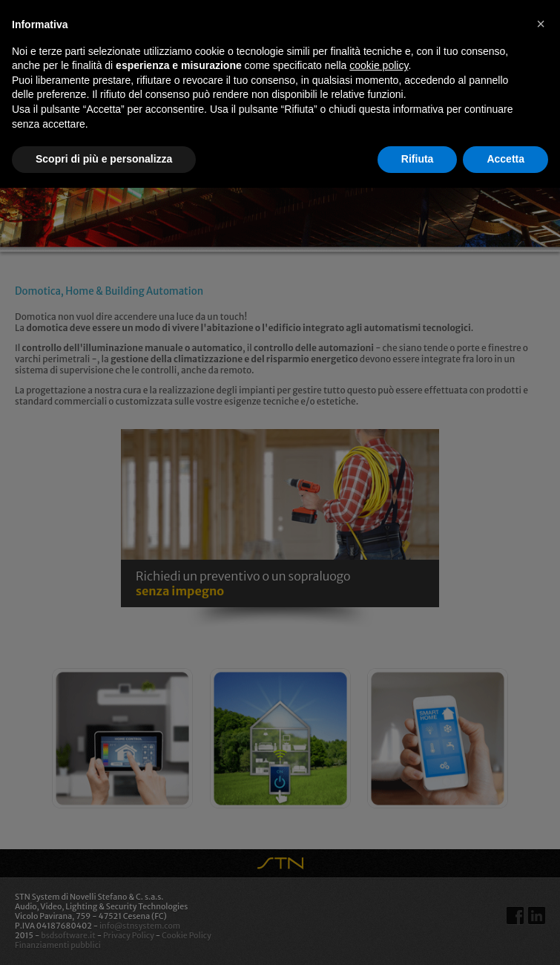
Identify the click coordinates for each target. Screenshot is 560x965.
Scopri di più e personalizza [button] (104, 159)
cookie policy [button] (379, 65)
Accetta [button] (505, 159)
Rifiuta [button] (418, 159)
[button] (541, 24)
